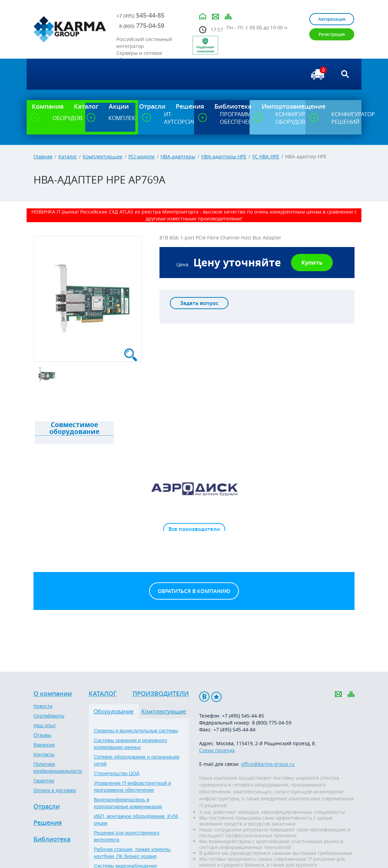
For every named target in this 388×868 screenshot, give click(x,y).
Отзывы (42, 735)
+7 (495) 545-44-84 (234, 729)
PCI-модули (142, 156)
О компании (53, 694)
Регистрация (332, 34)
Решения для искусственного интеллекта (127, 836)
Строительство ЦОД (117, 773)
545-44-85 (140, 15)
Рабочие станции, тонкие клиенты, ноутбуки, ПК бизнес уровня (133, 853)
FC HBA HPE (266, 156)
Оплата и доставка (55, 790)
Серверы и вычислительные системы (136, 731)
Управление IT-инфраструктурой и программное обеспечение (133, 787)
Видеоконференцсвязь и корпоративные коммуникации (128, 803)
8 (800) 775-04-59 (272, 723)
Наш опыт (45, 726)
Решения (48, 823)
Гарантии (44, 781)
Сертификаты (49, 716)
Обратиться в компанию (194, 591)
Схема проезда (217, 750)
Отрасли (47, 807)
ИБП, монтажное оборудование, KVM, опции (137, 820)
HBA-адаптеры (178, 156)
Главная (43, 156)
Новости (43, 706)
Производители (161, 694)
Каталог (68, 156)
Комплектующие (103, 156)
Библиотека (52, 839)
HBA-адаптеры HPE (224, 156)
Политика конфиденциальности (58, 768)
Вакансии (44, 745)
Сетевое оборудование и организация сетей (137, 760)
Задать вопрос (199, 303)
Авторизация (332, 19)
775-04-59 (142, 26)
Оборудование (114, 711)
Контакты (44, 754)
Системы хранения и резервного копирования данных (130, 744)
